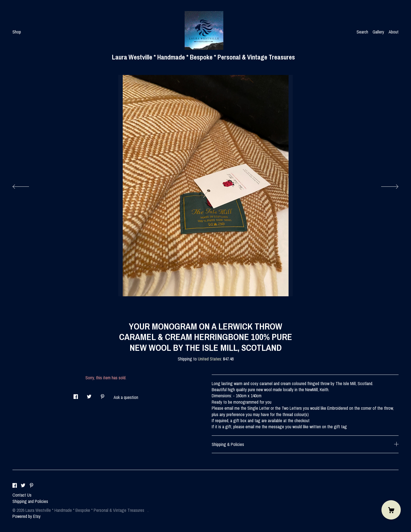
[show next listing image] (385, 185)
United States (210, 359)
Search (362, 32)
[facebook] (15, 486)
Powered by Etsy (27, 516)
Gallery (378, 32)
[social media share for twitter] (89, 395)
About (394, 32)
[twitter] (23, 486)
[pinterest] (32, 486)
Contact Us (22, 495)
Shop (17, 32)
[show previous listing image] (26, 185)
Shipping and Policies (30, 501)
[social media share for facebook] (76, 395)
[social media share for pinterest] (103, 395)
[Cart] (391, 510)
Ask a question (126, 397)
